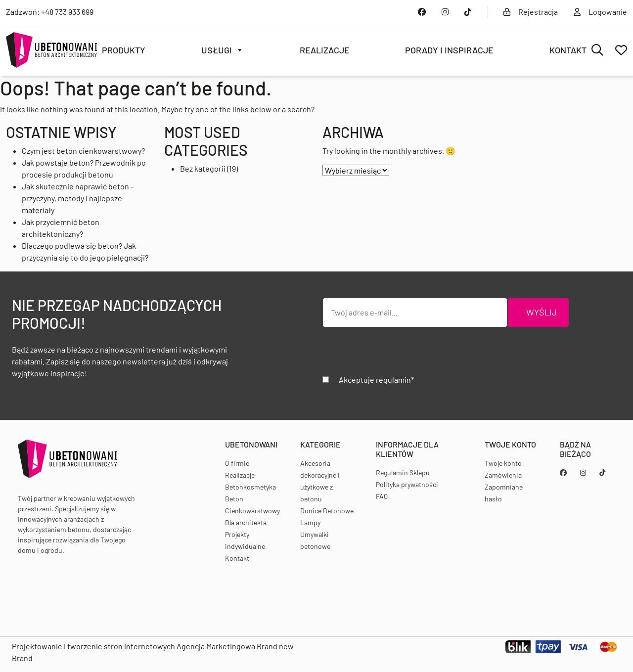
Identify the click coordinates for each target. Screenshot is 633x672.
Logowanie (600, 12)
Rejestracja (531, 12)
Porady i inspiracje (449, 50)
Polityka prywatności (407, 484)
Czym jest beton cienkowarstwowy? (83, 151)
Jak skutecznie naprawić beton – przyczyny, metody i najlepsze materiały (78, 198)
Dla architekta (246, 522)
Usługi (223, 50)
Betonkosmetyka (250, 487)
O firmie (237, 463)
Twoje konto (503, 463)
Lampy (310, 522)
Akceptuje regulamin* (376, 380)
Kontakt (568, 50)
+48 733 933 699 (67, 12)
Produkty (124, 50)
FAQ (382, 496)
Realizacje (325, 50)
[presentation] (398, 355)
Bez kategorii (203, 168)
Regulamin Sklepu (403, 472)
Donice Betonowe (327, 511)
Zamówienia (503, 475)
